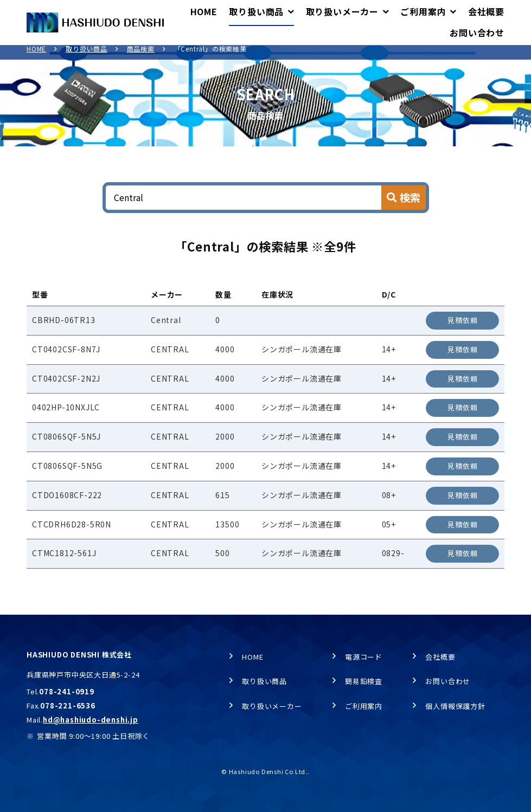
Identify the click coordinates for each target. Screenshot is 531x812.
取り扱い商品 (87, 56)
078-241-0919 (67, 691)
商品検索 (141, 56)
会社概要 (440, 657)
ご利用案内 (364, 706)
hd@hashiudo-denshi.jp (91, 720)
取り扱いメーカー (272, 706)
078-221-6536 (68, 705)
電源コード (364, 657)
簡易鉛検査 (364, 682)
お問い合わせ (448, 682)
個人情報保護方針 (455, 706)
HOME (36, 56)
